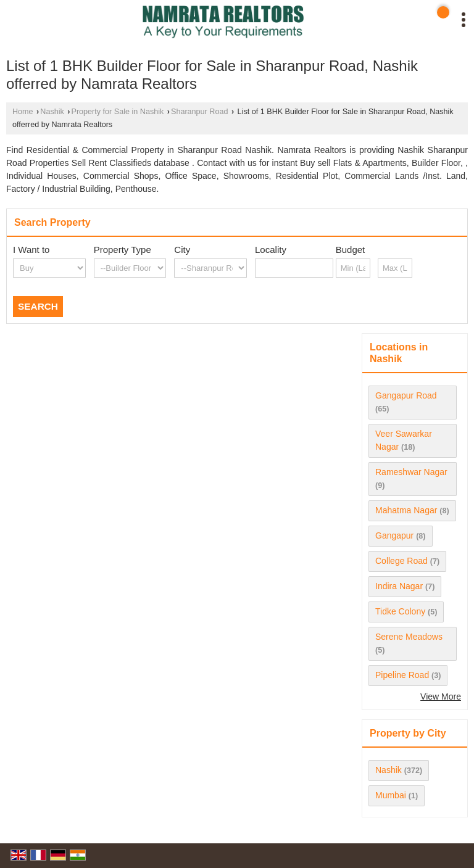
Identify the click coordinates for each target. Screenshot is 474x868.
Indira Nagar (399, 586)
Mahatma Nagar (406, 510)
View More (441, 696)
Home (23, 112)
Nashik (52, 112)
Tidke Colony (400, 611)
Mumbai (391, 795)
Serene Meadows (409, 637)
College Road (401, 561)
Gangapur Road (406, 395)
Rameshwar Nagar (411, 472)
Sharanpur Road (199, 112)
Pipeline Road (402, 675)
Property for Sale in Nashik (118, 112)
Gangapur (394, 535)
